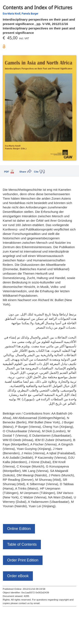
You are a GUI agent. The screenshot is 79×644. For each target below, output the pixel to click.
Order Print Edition (23, 560)
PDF (7, 172)
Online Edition (19, 529)
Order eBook (18, 576)
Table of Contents (22, 544)
